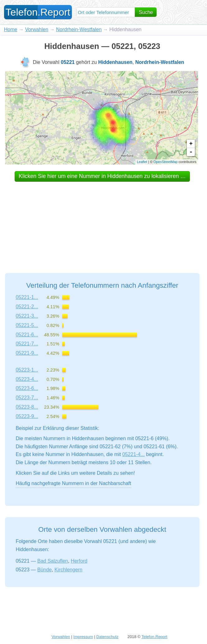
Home (11, 29)
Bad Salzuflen (53, 561)
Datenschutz (107, 637)
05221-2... (27, 307)
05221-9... (27, 353)
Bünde (45, 570)
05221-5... (27, 325)
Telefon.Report (154, 637)
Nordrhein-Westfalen (79, 29)
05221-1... (27, 297)
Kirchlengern (68, 570)
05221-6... (27, 335)
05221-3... (27, 316)
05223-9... (27, 416)
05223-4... (27, 379)
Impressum (83, 637)
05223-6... (27, 388)
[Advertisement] (102, 222)
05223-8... (27, 407)
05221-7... (27, 344)
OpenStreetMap (166, 162)
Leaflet (142, 162)
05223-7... (27, 398)
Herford (79, 561)
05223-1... (27, 370)
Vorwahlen (37, 29)
